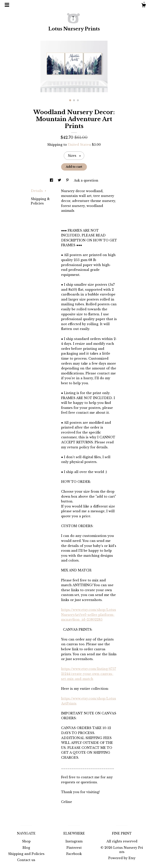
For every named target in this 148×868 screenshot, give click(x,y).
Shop (26, 841)
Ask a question (86, 180)
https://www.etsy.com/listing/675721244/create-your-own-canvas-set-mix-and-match (89, 674)
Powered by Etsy (122, 858)
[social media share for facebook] (52, 180)
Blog (26, 848)
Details (39, 191)
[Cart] (144, 6)
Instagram (74, 841)
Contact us (26, 860)
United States (79, 145)
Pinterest (74, 848)
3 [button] (78, 100)
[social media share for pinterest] (68, 180)
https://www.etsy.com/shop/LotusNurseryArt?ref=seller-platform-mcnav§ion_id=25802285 (89, 615)
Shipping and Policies (26, 854)
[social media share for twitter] (60, 180)
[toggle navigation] (7, 5)
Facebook (74, 854)
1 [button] (70, 100)
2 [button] (74, 100)
